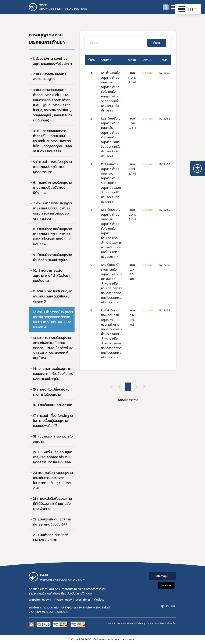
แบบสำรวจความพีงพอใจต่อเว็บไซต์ (161, 624)
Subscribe (166, 585)
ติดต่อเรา (100, 600)
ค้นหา (157, 43)
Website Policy (39, 600)
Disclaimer (83, 600)
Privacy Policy (62, 600)
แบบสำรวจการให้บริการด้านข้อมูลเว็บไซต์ (126, 624)
